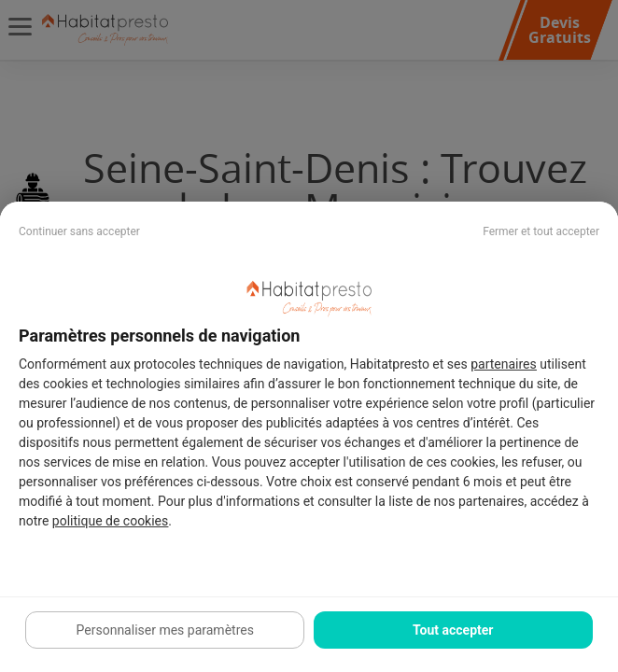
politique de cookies (110, 521)
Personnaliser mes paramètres (165, 630)
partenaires (504, 364)
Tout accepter (453, 630)
